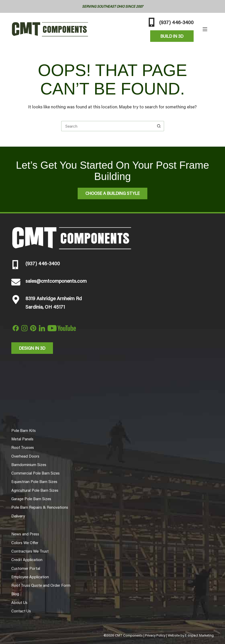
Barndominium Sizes (29, 465)
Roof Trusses (23, 447)
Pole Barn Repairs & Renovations (40, 507)
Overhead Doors (25, 456)
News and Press (25, 534)
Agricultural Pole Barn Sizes (35, 490)
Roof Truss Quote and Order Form (41, 585)
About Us (19, 602)
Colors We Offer (25, 543)
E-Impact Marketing (199, 635)
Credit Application (27, 560)
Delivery (18, 516)
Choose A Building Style (112, 193)
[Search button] (159, 126)
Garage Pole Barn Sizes (31, 499)
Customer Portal (26, 568)
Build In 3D (172, 36)
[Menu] (205, 29)
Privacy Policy (155, 635)
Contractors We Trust (30, 551)
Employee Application (30, 577)
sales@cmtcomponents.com (56, 281)
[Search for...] (107, 126)
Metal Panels (22, 439)
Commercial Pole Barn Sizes (35, 473)
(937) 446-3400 (176, 22)
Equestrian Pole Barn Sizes (34, 481)
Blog (15, 594)
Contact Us (21, 611)
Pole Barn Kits (24, 430)
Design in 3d (32, 348)
